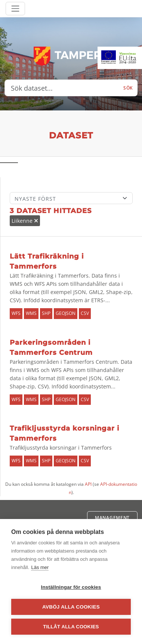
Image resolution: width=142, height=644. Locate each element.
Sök (128, 88)
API (88, 484)
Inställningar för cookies (71, 587)
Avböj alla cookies (71, 607)
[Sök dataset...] (62, 88)
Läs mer (40, 567)
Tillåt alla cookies (71, 627)
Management (112, 518)
